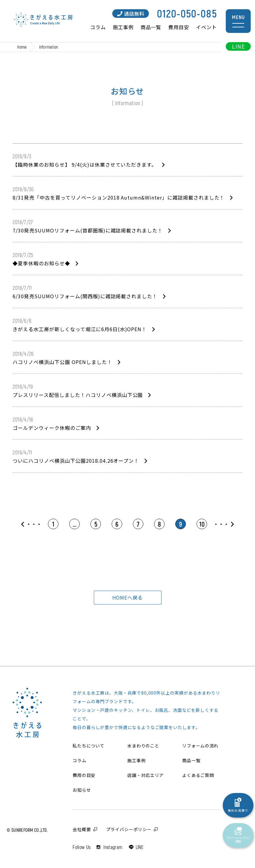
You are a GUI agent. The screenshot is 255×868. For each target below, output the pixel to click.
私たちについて (88, 746)
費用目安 (179, 27)
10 (202, 524)
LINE (238, 46)
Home (22, 47)
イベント (206, 27)
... (74, 524)
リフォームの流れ (200, 746)
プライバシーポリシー (129, 829)
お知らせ (82, 790)
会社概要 (82, 829)
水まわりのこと (143, 746)
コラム (98, 27)
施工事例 (123, 27)
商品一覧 (151, 27)
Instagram (113, 847)
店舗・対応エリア (145, 775)
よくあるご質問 (198, 775)
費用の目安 (84, 775)
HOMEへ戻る (128, 597)
